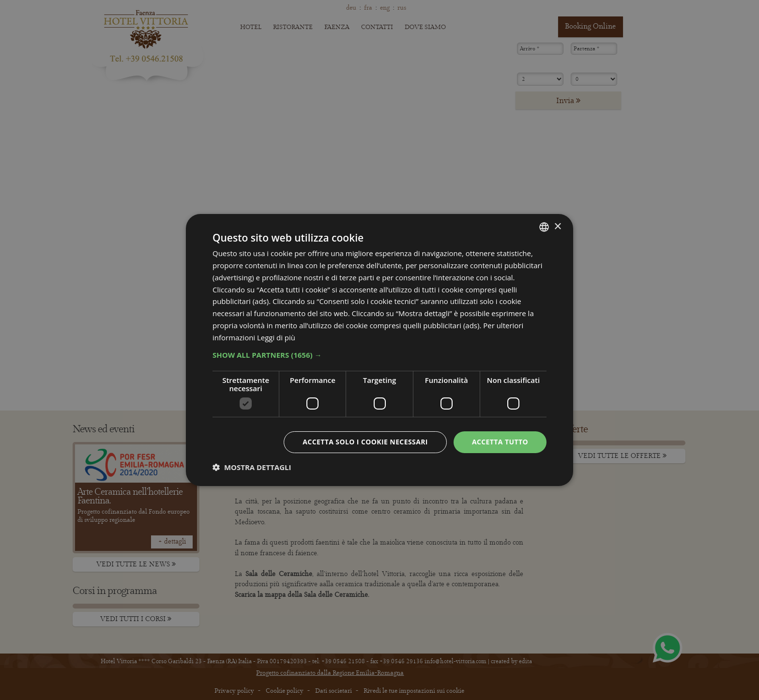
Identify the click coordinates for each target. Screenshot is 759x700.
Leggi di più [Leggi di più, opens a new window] (276, 337)
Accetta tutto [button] (500, 442)
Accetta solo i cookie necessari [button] (365, 442)
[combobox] (544, 227)
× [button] (557, 226)
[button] (379, 355)
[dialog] (379, 350)
